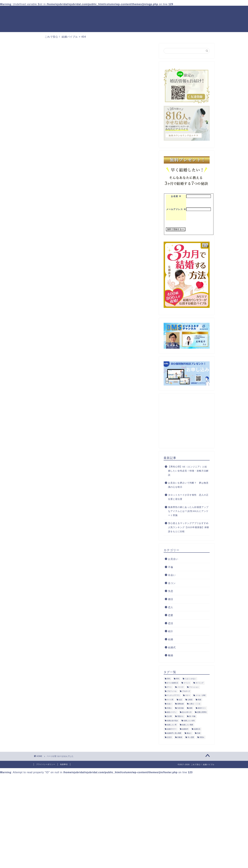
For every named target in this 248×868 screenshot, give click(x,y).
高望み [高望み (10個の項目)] (202, 737)
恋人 (171, 607)
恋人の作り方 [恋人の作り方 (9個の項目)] (187, 712)
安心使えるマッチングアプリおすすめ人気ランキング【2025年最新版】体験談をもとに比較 (189, 527)
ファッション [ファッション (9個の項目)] (194, 687)
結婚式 (172, 647)
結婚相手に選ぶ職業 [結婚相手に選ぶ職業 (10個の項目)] (174, 733)
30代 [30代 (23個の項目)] (169, 679)
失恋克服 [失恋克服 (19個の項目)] (180, 708)
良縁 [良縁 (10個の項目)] (199, 733)
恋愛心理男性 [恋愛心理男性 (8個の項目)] (202, 712)
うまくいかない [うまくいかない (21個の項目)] (190, 679)
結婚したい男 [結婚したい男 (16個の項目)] (172, 725)
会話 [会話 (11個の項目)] (180, 700)
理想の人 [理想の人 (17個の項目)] (180, 716)
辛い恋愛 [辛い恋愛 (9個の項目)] (191, 737)
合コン (172, 583)
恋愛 (49, 196)
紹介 (49, 201)
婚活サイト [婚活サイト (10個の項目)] (202, 708)
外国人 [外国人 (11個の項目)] (169, 708)
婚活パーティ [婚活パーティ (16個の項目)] (172, 712)
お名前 (176, 196)
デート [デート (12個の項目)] (169, 687)
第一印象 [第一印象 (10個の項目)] (192, 716)
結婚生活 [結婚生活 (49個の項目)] (197, 729)
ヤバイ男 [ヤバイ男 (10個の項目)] (170, 700)
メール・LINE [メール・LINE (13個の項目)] (201, 695)
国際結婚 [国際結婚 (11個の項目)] (180, 704)
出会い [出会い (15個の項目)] (169, 704)
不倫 (49, 184)
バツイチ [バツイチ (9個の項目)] (180, 687)
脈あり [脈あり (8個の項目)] (189, 733)
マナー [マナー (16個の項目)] (188, 695)
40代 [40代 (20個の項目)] (178, 679)
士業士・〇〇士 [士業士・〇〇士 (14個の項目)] (195, 704)
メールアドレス (176, 209)
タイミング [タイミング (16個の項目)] (199, 683)
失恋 (49, 188)
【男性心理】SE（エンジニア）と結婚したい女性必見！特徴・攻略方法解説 (188, 471)
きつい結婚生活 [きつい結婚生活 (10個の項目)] (173, 683)
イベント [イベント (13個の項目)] (187, 683)
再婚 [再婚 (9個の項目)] (199, 700)
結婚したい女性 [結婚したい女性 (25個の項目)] (189, 721)
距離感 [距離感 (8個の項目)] (180, 737)
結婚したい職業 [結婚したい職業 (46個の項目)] (188, 725)
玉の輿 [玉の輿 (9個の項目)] (169, 716)
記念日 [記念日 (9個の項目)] (169, 737)
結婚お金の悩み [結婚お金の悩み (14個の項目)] (173, 721)
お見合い (173, 559)
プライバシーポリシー (46, 764)
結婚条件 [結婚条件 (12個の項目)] (185, 729)
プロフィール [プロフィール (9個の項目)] (172, 691)
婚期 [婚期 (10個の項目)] (191, 708)
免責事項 (64, 764)
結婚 (49, 205)
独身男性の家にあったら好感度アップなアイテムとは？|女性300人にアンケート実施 (188, 511)
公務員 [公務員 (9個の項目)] (190, 700)
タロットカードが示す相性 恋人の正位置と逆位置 (188, 497)
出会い (172, 575)
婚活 (49, 192)
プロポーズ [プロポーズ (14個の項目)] (186, 691)
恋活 (171, 623)
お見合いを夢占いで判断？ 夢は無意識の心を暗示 (188, 485)
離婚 (171, 655)
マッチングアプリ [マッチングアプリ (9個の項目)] (173, 695)
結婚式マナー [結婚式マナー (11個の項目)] (172, 729)
